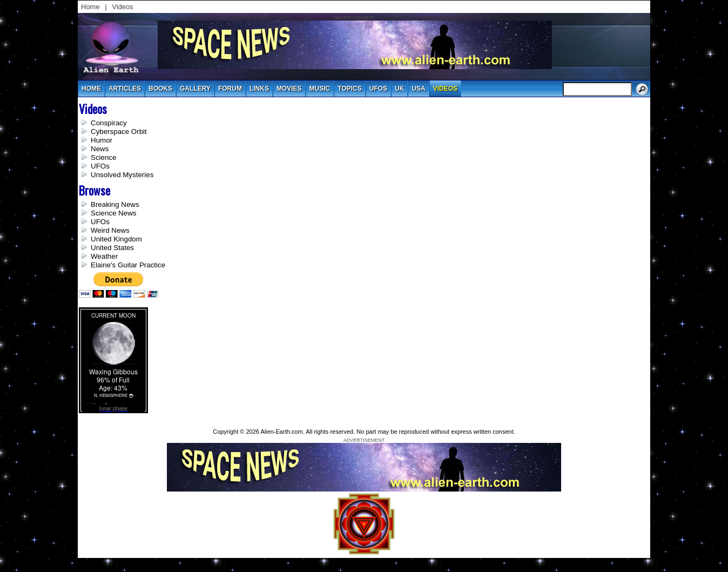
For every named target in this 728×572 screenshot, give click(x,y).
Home (90, 7)
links (259, 89)
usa (418, 89)
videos (445, 89)
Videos (123, 7)
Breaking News (115, 204)
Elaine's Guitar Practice (128, 265)
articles (125, 89)
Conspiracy (109, 123)
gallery (195, 89)
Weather (104, 256)
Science (103, 157)
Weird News (110, 230)
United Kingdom (116, 239)
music (320, 89)
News (100, 149)
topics (349, 89)
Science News (113, 213)
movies (289, 89)
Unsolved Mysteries (122, 175)
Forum (230, 89)
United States (112, 248)
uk (399, 89)
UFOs (378, 89)
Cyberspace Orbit (119, 132)
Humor (102, 140)
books (160, 89)
